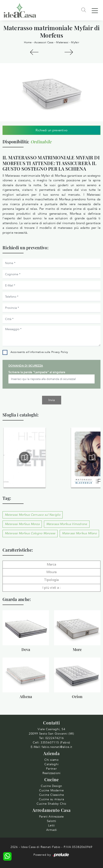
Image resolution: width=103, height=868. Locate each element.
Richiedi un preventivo (52, 130)
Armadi (52, 830)
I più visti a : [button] (52, 588)
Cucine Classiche (52, 795)
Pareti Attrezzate (52, 817)
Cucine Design (51, 786)
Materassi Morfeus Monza (22, 524)
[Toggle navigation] (95, 10)
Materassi (62, 42)
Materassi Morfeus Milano (79, 533)
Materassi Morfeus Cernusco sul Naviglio (33, 515)
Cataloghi (51, 764)
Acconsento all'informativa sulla (39, 352)
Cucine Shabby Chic (51, 804)
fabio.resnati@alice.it (57, 747)
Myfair (75, 42)
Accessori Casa (44, 42)
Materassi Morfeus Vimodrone (67, 524)
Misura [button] (52, 572)
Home (28, 42)
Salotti (52, 821)
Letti (51, 825)
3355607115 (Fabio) (55, 743)
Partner (51, 769)
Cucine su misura (51, 799)
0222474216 (55, 738)
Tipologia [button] (51, 580)
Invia (52, 400)
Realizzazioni (51, 773)
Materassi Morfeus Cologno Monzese (30, 533)
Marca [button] (51, 564)
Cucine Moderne (51, 790)
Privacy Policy (60, 352)
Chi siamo (51, 760)
